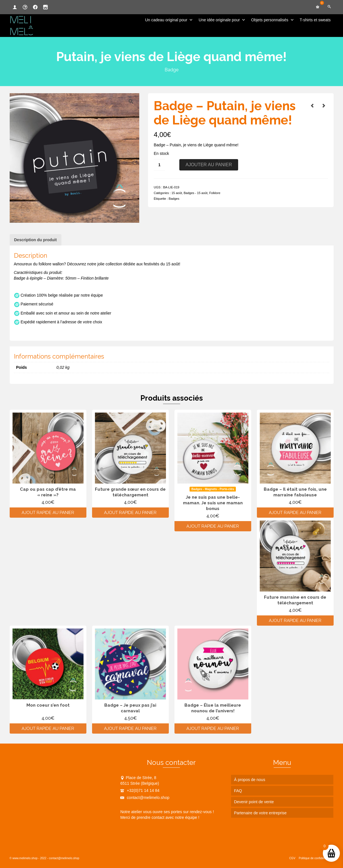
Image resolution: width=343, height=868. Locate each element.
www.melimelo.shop (25, 858)
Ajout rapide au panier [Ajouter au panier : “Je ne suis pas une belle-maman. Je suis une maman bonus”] (213, 526)
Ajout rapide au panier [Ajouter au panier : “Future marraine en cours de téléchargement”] (295, 621)
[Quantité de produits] (159, 165)
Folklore (215, 193)
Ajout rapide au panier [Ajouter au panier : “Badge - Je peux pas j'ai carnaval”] (130, 728)
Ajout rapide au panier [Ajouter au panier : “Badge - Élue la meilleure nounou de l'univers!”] (213, 728)
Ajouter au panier (209, 165)
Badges (174, 199)
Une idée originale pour (222, 20)
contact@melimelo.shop (145, 798)
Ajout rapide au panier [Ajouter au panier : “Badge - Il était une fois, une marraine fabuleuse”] (295, 513)
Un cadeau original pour (169, 20)
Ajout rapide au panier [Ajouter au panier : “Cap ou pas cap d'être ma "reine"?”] (48, 513)
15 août (177, 193)
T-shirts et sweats (315, 20)
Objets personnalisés (273, 20)
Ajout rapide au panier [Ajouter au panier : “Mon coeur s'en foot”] (48, 728)
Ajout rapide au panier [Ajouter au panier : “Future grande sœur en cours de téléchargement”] (130, 513)
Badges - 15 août (196, 193)
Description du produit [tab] (36, 240)
